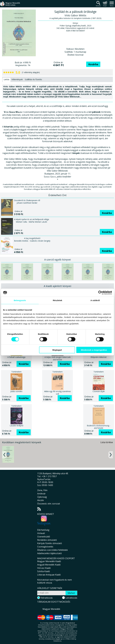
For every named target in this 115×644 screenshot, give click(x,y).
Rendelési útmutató (47, 540)
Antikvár (41, 494)
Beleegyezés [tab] (20, 300)
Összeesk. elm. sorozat (49, 504)
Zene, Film (42, 490)
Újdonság (42, 497)
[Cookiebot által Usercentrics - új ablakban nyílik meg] (100, 293)
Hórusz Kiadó (44, 568)
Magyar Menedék (51, 609)
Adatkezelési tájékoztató (49, 553)
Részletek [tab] (57, 300)
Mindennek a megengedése (94, 350)
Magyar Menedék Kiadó (49, 561)
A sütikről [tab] (95, 300)
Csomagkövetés (45, 547)
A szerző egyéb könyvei (58, 260)
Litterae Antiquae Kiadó (49, 575)
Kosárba (93, 64)
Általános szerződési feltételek (52, 550)
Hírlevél (41, 533)
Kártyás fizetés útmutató (50, 543)
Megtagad (57, 350)
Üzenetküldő (44, 537)
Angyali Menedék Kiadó (49, 565)
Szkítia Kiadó (44, 571)
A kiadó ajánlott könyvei (57, 286)
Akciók (40, 500)
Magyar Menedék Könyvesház (10, 5)
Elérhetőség (43, 530)
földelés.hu (57, 641)
